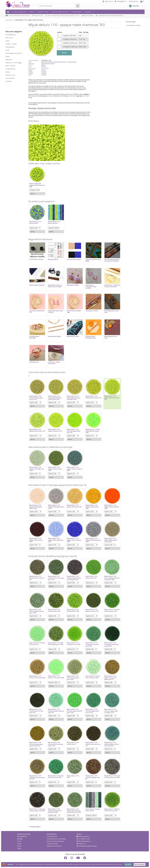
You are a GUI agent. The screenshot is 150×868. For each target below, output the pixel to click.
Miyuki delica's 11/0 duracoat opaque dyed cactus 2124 (36, 392)
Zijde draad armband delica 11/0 (35, 308)
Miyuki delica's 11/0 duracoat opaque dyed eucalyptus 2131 (107, 705)
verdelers (9, 81)
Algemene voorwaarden (54, 841)
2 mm (43, 68)
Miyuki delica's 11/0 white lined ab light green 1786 (53, 638)
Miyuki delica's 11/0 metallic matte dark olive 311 (90, 738)
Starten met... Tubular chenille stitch (53, 358)
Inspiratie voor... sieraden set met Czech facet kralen (107, 284)
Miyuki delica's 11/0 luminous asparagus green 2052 (71, 671)
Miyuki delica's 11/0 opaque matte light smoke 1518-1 (53, 501)
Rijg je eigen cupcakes (71, 283)
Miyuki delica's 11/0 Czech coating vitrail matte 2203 (106, 771)
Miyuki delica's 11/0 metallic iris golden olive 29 (90, 771)
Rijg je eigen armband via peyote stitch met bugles (54, 284)
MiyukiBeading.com (84, 836)
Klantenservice (133, 1)
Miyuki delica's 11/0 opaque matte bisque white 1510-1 (36, 501)
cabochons (9, 38)
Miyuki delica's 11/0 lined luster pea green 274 (107, 605)
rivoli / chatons (10, 66)
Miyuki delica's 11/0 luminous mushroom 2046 (36, 671)
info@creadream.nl (83, 831)
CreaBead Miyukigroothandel (87, 841)
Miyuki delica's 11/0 (106, 390)
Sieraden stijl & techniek (60, 12)
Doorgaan (128, 864)
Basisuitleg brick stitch (71, 332)
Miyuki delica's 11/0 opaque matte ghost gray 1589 (89, 534)
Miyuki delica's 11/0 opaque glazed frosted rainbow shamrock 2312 (72, 804)
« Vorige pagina (34, 821)
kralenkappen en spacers (14, 53)
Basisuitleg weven (34, 357)
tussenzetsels (10, 78)
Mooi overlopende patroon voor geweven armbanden (106, 260)
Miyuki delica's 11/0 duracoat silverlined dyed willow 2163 (53, 738)
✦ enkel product (72, 62)
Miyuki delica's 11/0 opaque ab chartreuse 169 (36, 425)
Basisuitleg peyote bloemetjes (34, 333)
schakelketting (10, 69)
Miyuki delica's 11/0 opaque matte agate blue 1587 (53, 534)
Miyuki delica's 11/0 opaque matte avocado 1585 (54, 463)
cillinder (44, 67)
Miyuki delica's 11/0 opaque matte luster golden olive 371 (106, 671)
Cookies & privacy (52, 838)
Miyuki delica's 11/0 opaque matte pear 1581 (72, 500)
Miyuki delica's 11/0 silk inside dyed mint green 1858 (89, 425)
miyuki (8, 56)
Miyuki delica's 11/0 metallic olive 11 (71, 737)
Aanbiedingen (76, 12)
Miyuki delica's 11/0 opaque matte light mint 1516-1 (37, 463)
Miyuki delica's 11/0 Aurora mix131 (35, 221)
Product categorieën (19, 12)
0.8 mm (44, 70)
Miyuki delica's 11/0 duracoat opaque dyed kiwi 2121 (71, 425)
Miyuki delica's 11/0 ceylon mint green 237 (36, 637)
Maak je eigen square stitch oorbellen (54, 308)
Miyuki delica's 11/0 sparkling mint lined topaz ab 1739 (35, 771)
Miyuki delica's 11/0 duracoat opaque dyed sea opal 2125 (54, 705)
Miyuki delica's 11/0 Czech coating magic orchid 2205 (36, 804)
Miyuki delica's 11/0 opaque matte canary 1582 (89, 501)
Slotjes (19, 843)
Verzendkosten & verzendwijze (56, 834)
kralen (8, 50)
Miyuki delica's (49, 62)
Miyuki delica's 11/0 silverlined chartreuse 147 (89, 392)
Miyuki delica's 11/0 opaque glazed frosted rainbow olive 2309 (54, 392)
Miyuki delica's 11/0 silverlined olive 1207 (53, 604)
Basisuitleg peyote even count (107, 333)
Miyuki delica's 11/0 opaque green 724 (88, 571)
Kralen (19, 838)
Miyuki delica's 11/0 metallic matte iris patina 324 (35, 572)
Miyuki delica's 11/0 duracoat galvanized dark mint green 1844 (107, 572)
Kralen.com (81, 838)
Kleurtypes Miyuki (52, 258)
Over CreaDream (52, 831)
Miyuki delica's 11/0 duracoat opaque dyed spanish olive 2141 (36, 738)
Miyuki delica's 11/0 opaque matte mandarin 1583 (107, 501)
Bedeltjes (20, 834)
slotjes (8, 72)
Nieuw (32, 12)
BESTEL (64, 53)
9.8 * (122, 16)
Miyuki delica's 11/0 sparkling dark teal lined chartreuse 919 (107, 738)
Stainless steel (10, 75)
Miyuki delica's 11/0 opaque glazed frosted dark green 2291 (54, 804)
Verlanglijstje (121, 1)
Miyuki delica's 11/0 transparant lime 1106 (71, 637)
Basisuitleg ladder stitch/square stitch (88, 333)
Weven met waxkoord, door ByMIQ (89, 259)
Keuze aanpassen (140, 864)
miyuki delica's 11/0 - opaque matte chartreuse (29, 20)
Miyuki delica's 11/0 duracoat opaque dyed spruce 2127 (89, 705)
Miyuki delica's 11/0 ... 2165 (71, 770)
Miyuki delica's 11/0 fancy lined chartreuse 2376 (107, 804)
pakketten (9, 59)
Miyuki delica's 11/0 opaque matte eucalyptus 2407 (71, 463)
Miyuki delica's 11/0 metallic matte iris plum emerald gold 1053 (72, 572)
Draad (19, 836)
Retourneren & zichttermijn (55, 836)
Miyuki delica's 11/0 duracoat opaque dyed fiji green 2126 (71, 705)
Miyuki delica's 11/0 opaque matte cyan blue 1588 (72, 534)
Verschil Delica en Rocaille (36, 258)
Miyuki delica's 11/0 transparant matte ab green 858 (89, 638)
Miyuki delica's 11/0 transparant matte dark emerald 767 (107, 638)
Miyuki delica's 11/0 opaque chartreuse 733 (54, 424)
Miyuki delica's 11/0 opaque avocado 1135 (89, 604)
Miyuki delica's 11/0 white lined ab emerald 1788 (54, 771)
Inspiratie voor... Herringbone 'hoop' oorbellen (88, 285)
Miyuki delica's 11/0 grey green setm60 (90, 804)
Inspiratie (88, 12)
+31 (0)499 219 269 (83, 834)
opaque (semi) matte (48, 64)
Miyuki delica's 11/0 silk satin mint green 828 (89, 671)
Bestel (33, 193)
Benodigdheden (22, 831)
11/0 (47, 68)
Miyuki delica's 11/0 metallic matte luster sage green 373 (53, 572)
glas (43, 62)
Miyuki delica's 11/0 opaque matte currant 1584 (36, 534)
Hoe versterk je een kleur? (72, 258)
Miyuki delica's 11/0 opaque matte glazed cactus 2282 (107, 534)
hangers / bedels (11, 44)
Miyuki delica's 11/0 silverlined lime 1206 (71, 604)
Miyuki (19, 841)
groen (43, 65)
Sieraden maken (43, 12)
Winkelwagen (131, 22)
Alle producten (10, 20)
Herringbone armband (89, 308)
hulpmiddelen (10, 47)
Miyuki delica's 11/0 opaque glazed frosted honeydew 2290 (71, 392)
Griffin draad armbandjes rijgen (72, 308)
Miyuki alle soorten (60, 62)
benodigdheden (11, 35)
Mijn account (108, 1)
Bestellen (134, 6)
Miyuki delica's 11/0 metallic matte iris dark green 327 (36, 705)
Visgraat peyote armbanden (34, 284)
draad (7, 41)
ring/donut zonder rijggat (14, 63)
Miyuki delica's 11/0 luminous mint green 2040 (53, 671)
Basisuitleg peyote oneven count (107, 308)
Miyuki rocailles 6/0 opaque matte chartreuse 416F (35, 184)
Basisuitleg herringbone (54, 332)
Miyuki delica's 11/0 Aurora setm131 (53, 221)
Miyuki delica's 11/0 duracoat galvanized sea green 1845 (37, 605)
